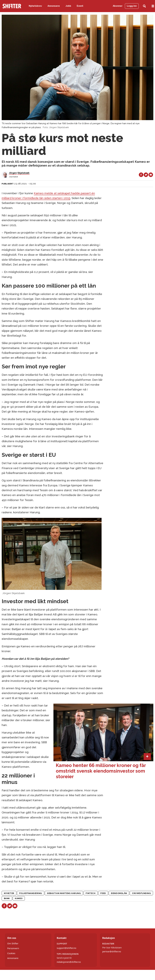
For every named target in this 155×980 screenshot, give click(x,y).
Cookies (11, 953)
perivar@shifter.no (112, 951)
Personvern (13, 948)
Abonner (118, 6)
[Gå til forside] (12, 6)
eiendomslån (119, 893)
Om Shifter (13, 943)
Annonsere (54, 6)
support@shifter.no (67, 948)
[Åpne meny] (153, 6)
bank (7, 898)
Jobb (68, 6)
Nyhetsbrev (35, 6)
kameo (19, 898)
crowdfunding (141, 893)
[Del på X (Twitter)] (146, 175)
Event (80, 6)
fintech (91, 893)
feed (103, 893)
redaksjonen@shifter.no (69, 962)
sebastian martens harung (64, 893)
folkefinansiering (31, 893)
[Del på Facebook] (141, 175)
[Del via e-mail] (151, 175)
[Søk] (144, 6)
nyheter (9, 893)
